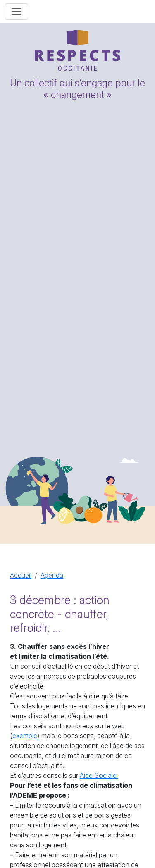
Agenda (52, 575)
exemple (25, 736)
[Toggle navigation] (17, 12)
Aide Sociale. (99, 775)
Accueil (21, 575)
